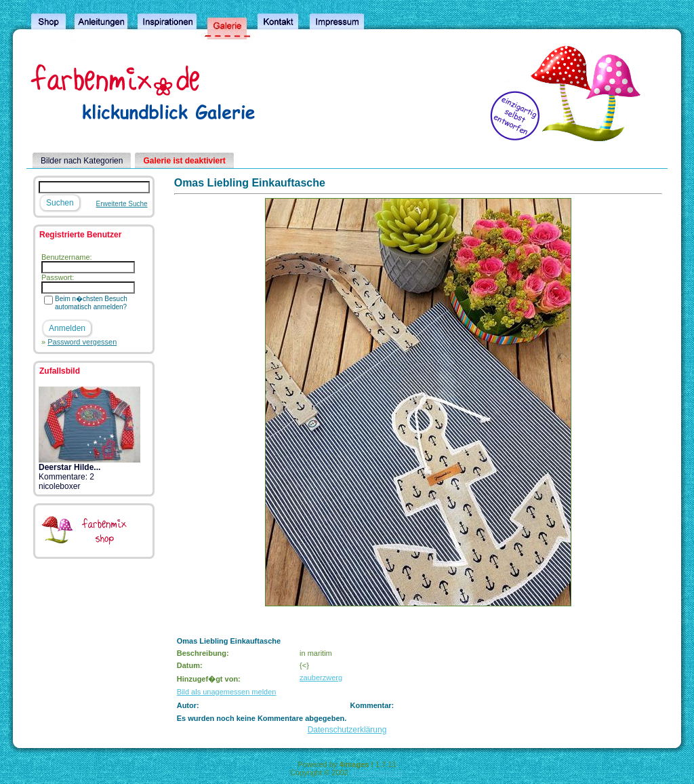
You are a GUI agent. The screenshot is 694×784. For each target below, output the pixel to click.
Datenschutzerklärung (347, 730)
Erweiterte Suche (122, 204)
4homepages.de (377, 772)
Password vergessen (82, 342)
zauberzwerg (321, 678)
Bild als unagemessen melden (227, 692)
